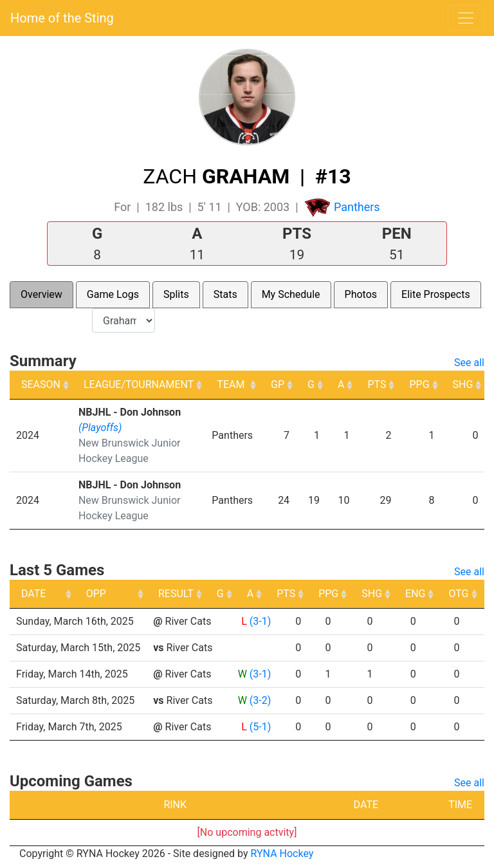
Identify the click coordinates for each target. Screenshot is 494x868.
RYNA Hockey (282, 854)
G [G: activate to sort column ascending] (311, 384)
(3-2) (260, 700)
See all (469, 363)
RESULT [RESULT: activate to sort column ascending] (248, 594)
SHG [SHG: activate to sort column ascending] (463, 384)
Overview (41, 294)
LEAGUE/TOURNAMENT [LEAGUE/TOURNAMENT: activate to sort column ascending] (139, 384)
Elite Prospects (436, 294)
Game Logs (113, 294)
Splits (176, 294)
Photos (361, 294)
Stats (225, 294)
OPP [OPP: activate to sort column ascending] (168, 594)
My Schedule (291, 294)
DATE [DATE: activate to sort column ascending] (33, 594)
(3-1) (260, 621)
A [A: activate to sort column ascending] (341, 384)
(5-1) (260, 727)
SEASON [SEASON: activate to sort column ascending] (41, 384)
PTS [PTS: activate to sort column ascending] (377, 384)
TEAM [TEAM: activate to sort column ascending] (231, 384)
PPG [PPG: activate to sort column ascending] (419, 384)
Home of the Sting (62, 18)
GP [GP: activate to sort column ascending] (278, 384)
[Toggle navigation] (466, 18)
